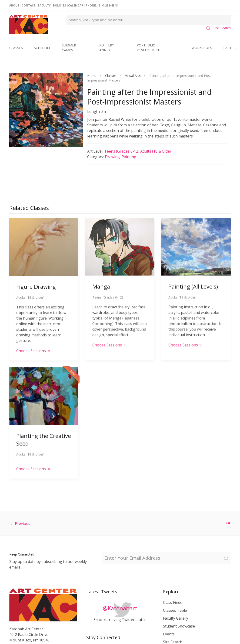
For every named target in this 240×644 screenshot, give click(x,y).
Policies (59, 5)
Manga (101, 283)
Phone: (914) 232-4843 (102, 5)
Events (169, 634)
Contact (29, 5)
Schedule (42, 48)
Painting (129, 157)
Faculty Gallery (176, 618)
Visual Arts (133, 76)
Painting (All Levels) (193, 283)
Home (92, 76)
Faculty (44, 5)
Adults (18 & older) (156, 151)
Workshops (202, 48)
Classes (16, 48)
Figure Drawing (36, 283)
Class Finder (173, 602)
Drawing (112, 157)
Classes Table (175, 610)
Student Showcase (179, 626)
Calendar (76, 5)
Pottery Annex (107, 48)
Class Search (218, 28)
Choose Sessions (34, 347)
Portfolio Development (149, 48)
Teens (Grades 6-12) (122, 151)
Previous (23, 523)
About (14, 5)
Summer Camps (69, 48)
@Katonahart (120, 608)
